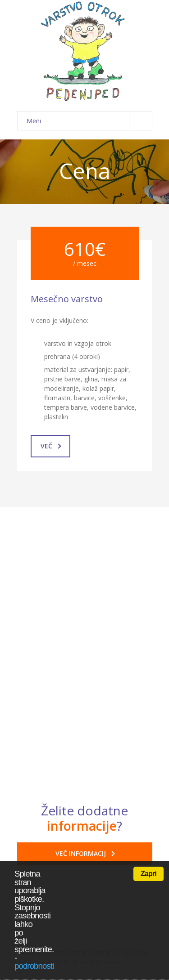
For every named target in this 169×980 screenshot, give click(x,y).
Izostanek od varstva (79, 626)
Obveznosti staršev (77, 724)
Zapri (148, 874)
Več (51, 446)
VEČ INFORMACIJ (85, 853)
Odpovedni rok (69, 699)
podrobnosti (34, 966)
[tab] (85, 626)
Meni (89, 121)
